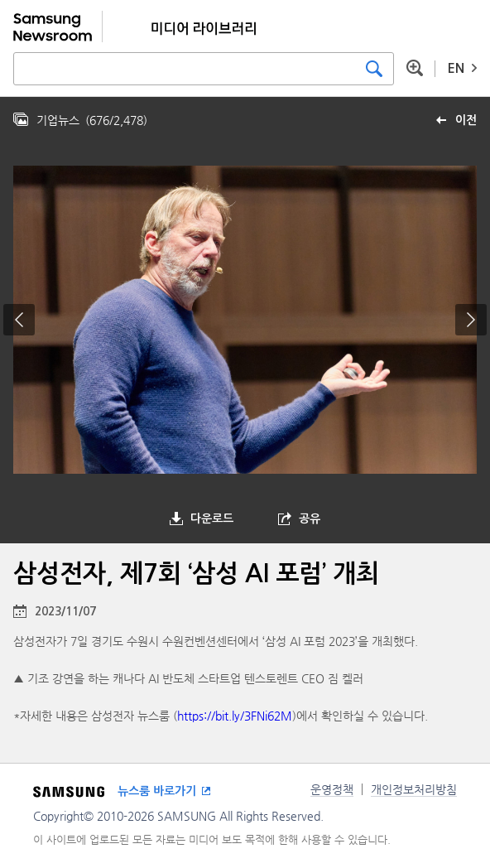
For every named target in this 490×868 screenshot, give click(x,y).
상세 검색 (415, 68)
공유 (310, 518)
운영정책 (332, 789)
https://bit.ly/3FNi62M (235, 716)
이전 (466, 120)
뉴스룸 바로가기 (157, 791)
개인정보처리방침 (414, 789)
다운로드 (212, 518)
